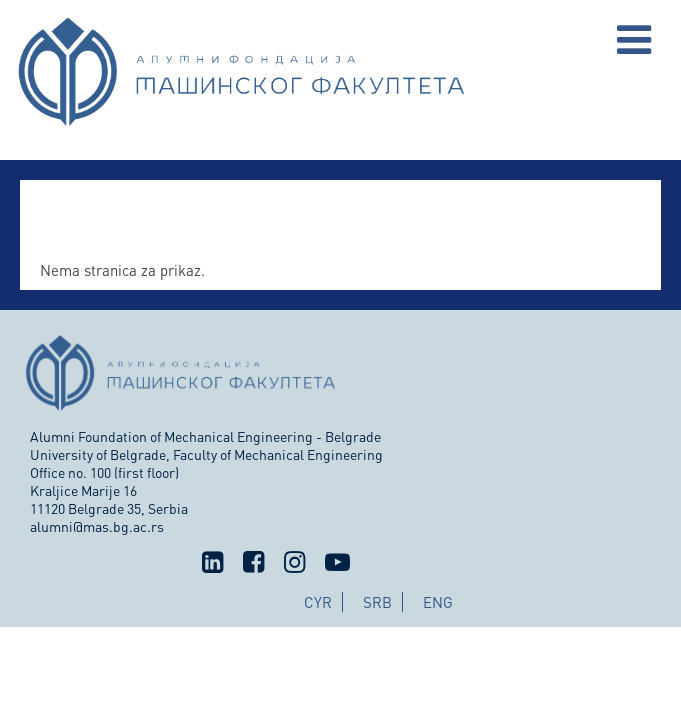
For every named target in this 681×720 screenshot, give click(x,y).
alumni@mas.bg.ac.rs (97, 526)
